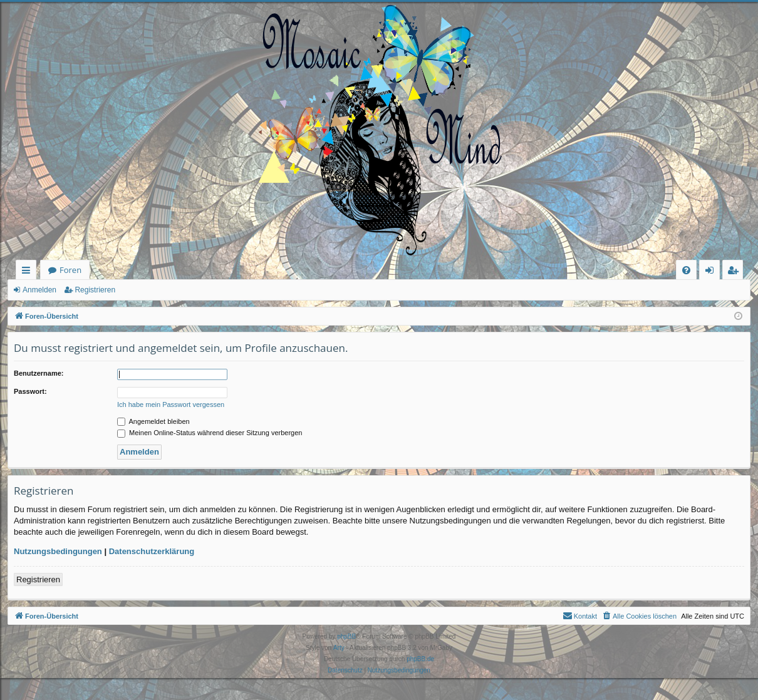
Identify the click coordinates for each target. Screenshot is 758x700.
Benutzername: (39, 373)
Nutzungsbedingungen (58, 551)
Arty (339, 648)
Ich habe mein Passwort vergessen (171, 404)
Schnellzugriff (29, 272)
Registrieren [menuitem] (735, 272)
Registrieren (95, 290)
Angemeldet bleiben (153, 421)
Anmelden (39, 290)
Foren (70, 270)
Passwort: (30, 391)
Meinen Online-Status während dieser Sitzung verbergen (210, 433)
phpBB (346, 636)
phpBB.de (420, 659)
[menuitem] (686, 270)
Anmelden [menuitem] (713, 272)
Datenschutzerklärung (152, 551)
